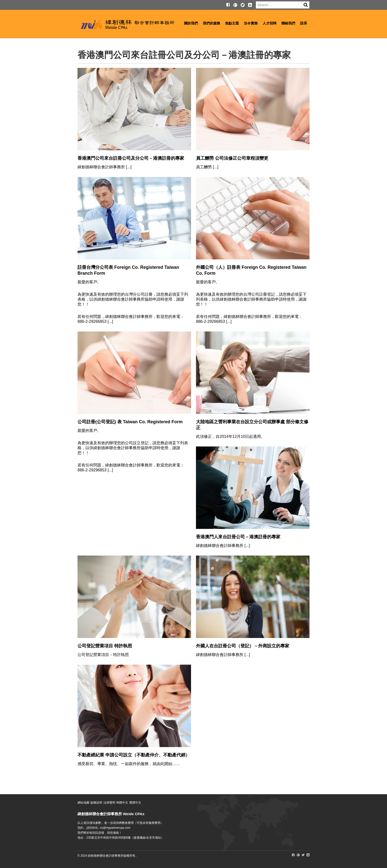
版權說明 (96, 803)
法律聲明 (109, 803)
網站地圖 (83, 803)
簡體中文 (122, 803)
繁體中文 (135, 803)
